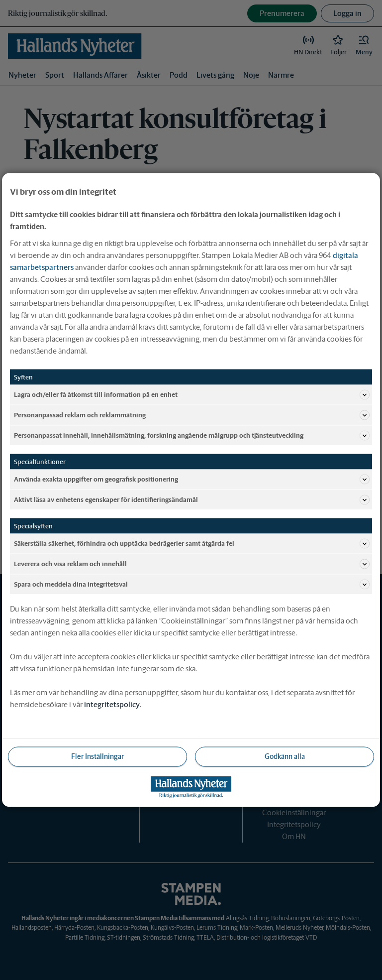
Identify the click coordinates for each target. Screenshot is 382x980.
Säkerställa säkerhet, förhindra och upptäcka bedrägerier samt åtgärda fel (192, 544)
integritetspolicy (112, 704)
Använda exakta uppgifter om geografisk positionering (192, 480)
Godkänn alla (285, 756)
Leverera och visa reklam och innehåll (192, 564)
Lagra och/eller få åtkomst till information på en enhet (192, 395)
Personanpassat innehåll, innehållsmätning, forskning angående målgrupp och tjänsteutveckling (192, 436)
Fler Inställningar (97, 756)
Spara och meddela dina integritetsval (192, 585)
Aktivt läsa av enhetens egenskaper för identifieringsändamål (192, 500)
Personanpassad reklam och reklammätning (192, 415)
